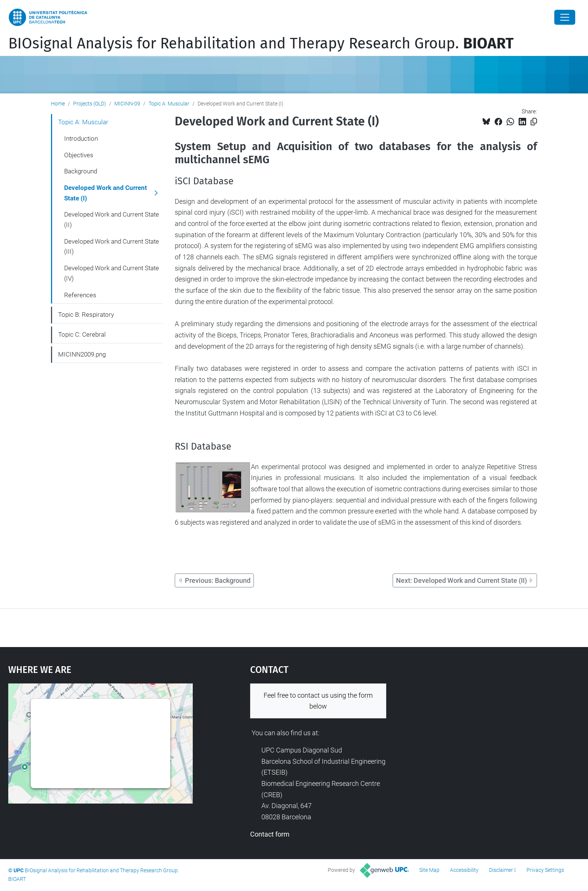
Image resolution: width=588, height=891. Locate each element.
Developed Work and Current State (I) (106, 193)
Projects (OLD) (90, 104)
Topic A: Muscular (169, 104)
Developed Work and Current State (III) (112, 247)
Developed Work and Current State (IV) (112, 273)
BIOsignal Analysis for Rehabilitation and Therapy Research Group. (261, 44)
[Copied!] (534, 122)
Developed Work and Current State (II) (112, 220)
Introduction (81, 138)
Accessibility (464, 870)
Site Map (429, 870)
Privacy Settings (545, 870)
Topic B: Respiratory (86, 315)
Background (81, 171)
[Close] (565, 17)
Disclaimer (501, 870)
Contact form (270, 834)
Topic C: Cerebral (82, 334)
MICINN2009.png (82, 354)
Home (58, 104)
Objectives (79, 155)
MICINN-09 (127, 104)
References (80, 295)
